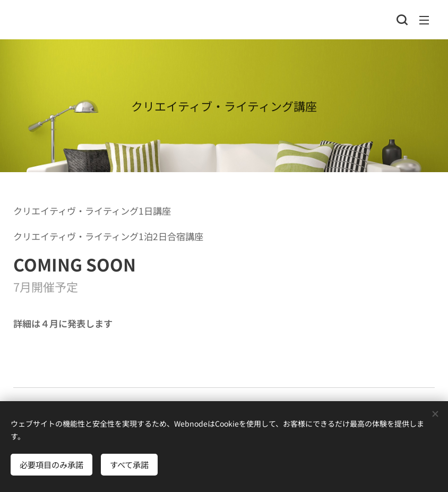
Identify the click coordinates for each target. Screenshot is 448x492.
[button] (402, 20)
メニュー (424, 20)
